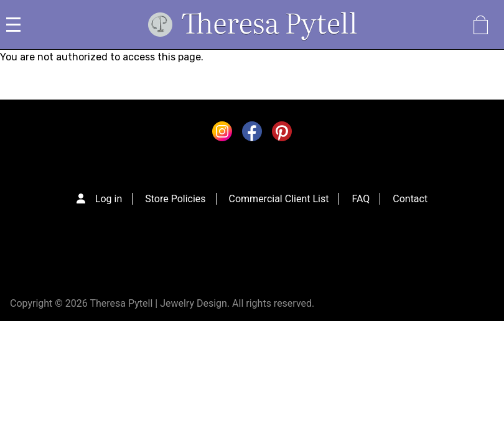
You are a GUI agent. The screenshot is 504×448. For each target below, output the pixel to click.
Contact (410, 199)
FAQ (361, 199)
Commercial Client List (279, 199)
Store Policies (175, 199)
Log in (109, 199)
